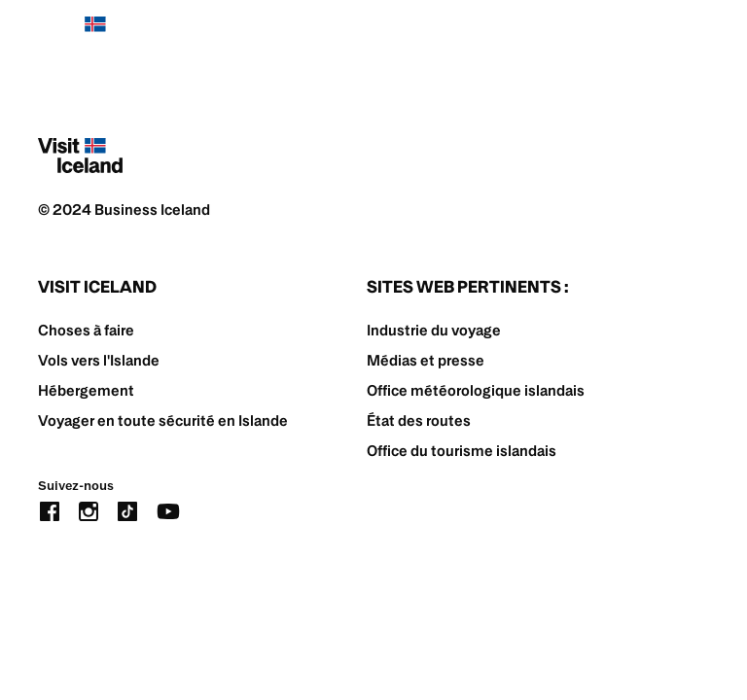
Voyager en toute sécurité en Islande (163, 420)
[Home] (80, 34)
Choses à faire (86, 330)
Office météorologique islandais (476, 390)
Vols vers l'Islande (99, 360)
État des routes (419, 420)
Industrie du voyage (434, 330)
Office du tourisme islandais (462, 451)
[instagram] (89, 510)
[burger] (697, 35)
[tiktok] (127, 510)
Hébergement (86, 390)
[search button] (638, 34)
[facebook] (50, 510)
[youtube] (168, 510)
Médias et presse (426, 360)
